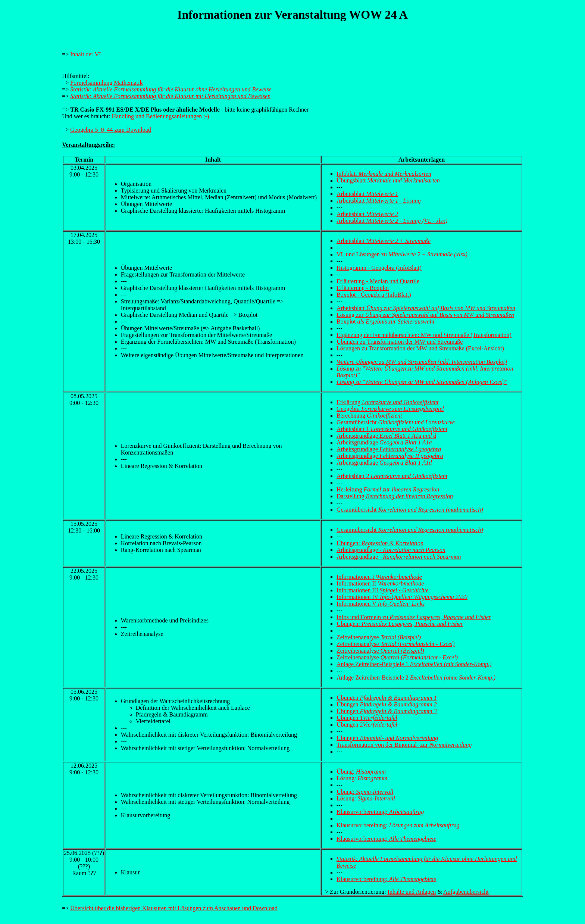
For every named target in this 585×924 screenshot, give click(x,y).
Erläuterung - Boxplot (363, 288)
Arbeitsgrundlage (386, 436)
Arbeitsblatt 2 (392, 476)
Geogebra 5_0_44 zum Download (110, 130)
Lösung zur (425, 315)
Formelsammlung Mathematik (106, 83)
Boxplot (386, 321)
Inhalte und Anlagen (412, 892)
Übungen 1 (367, 718)
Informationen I (379, 577)
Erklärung (388, 402)
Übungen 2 (367, 725)
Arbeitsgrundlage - (391, 550)
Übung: (361, 772)
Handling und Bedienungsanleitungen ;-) (161, 116)
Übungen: (380, 543)
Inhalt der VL (86, 54)
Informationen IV (402, 597)
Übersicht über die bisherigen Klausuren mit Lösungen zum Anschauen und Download (174, 908)
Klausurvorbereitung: (380, 812)
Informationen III (383, 590)
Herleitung (388, 489)
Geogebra (390, 409)
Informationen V (381, 604)
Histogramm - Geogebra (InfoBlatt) (379, 268)
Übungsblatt (388, 180)
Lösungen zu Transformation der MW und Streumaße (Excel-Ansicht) (420, 348)
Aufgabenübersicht (466, 892)
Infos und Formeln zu (414, 617)
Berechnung (369, 416)
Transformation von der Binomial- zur (404, 745)
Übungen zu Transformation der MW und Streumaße (400, 342)
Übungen (387, 698)
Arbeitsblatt (367, 194)
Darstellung (395, 496)
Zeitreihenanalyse (379, 637)
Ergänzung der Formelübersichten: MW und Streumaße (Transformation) (424, 335)
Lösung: (362, 778)
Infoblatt (384, 174)
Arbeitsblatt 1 (392, 429)
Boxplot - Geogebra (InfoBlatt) (374, 295)
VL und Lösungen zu (402, 254)
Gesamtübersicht (396, 422)
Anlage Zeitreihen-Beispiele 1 (414, 664)
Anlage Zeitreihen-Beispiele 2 (416, 678)
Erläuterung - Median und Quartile (378, 281)
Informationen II (380, 583)
